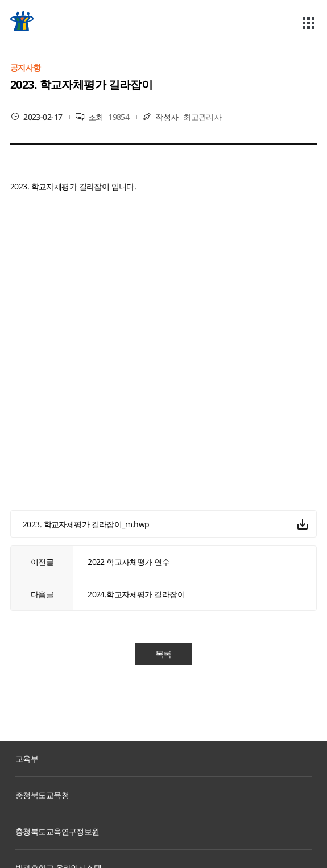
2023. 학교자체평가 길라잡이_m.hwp (86, 524)
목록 (163, 654)
